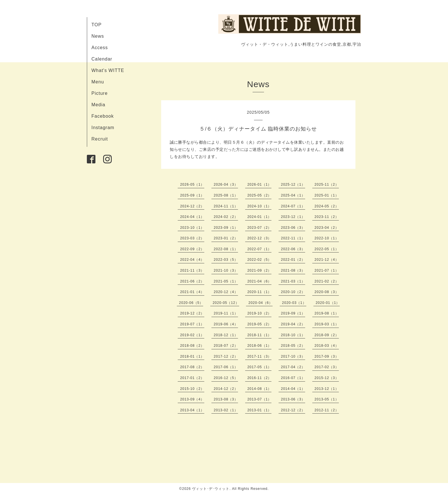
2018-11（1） (260, 335)
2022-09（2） (192, 249)
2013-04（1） (192, 410)
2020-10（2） (293, 292)
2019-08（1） (327, 313)
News (98, 36)
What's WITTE (108, 70)
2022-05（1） (327, 249)
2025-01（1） (327, 195)
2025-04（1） (293, 195)
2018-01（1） (192, 356)
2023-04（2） (327, 228)
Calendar (102, 59)
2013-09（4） (192, 399)
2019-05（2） (260, 324)
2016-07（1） (293, 378)
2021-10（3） (226, 270)
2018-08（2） (192, 346)
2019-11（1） (226, 313)
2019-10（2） (260, 313)
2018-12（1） (226, 335)
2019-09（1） (293, 313)
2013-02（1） (226, 410)
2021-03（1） (293, 281)
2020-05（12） (226, 303)
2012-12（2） (293, 410)
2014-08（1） (260, 389)
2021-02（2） (327, 281)
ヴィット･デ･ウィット (211, 489)
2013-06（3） (293, 399)
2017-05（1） (260, 367)
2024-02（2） (226, 217)
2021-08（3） (293, 270)
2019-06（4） (226, 324)
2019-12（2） (192, 313)
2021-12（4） (327, 260)
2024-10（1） (260, 206)
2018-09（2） (327, 335)
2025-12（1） (293, 185)
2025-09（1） (192, 195)
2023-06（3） (293, 228)
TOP (97, 25)
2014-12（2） (226, 389)
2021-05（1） (226, 281)
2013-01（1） (260, 410)
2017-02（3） (327, 367)
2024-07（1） (293, 206)
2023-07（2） (260, 228)
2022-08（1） (226, 249)
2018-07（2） (226, 346)
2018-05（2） (293, 346)
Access (100, 48)
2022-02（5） (260, 260)
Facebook (103, 116)
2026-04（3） (226, 185)
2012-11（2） (327, 410)
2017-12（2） (226, 356)
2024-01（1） (260, 217)
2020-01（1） (328, 303)
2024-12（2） (192, 206)
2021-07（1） (327, 270)
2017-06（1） (226, 367)
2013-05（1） (327, 399)
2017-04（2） (293, 367)
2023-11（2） (327, 217)
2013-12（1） (327, 389)
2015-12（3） (327, 378)
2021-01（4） (192, 292)
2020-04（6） (260, 303)
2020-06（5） (191, 303)
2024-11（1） (226, 206)
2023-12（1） (293, 217)
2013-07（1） (260, 399)
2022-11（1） (293, 238)
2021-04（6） (260, 281)
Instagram (103, 128)
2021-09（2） (260, 270)
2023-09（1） (226, 228)
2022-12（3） (260, 238)
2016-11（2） (260, 378)
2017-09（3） (327, 356)
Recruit (100, 139)
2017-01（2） (192, 378)
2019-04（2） (293, 324)
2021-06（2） (192, 281)
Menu (98, 82)
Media (98, 105)
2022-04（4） (192, 260)
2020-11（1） (260, 292)
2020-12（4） (226, 292)
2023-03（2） (192, 238)
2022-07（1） (260, 249)
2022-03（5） (226, 260)
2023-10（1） (192, 228)
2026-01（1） (260, 185)
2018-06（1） (260, 346)
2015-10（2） (192, 389)
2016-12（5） (226, 378)
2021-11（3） (192, 270)
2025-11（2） (327, 185)
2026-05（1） (192, 185)
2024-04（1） (192, 217)
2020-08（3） (327, 292)
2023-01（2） (226, 238)
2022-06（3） (293, 249)
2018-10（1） (293, 335)
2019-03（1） (327, 324)
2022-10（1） (327, 238)
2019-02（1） (192, 335)
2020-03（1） (294, 303)
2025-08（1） (226, 195)
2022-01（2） (293, 260)
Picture (100, 93)
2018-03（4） (327, 346)
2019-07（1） (192, 324)
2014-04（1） (293, 389)
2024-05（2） (327, 206)
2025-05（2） (260, 195)
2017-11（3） (260, 356)
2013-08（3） (226, 399)
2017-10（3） (293, 356)
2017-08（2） (192, 367)
